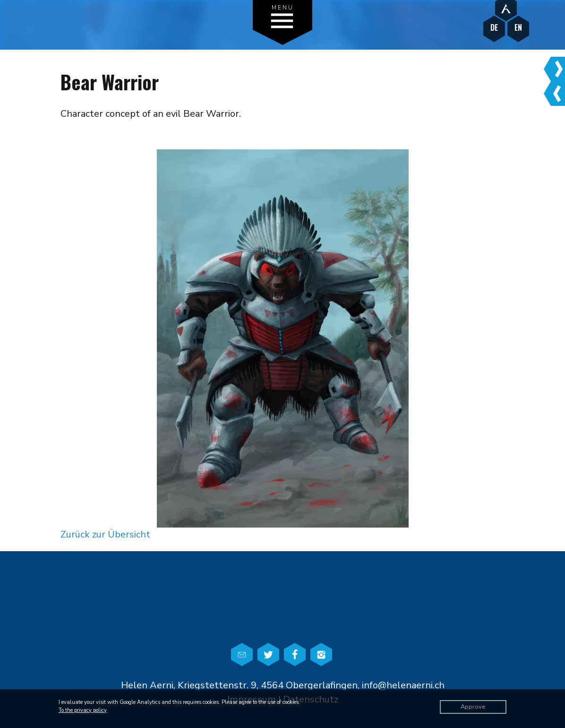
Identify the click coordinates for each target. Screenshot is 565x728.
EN (518, 28)
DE (494, 28)
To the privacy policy (83, 710)
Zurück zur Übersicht (105, 534)
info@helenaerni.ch (403, 685)
